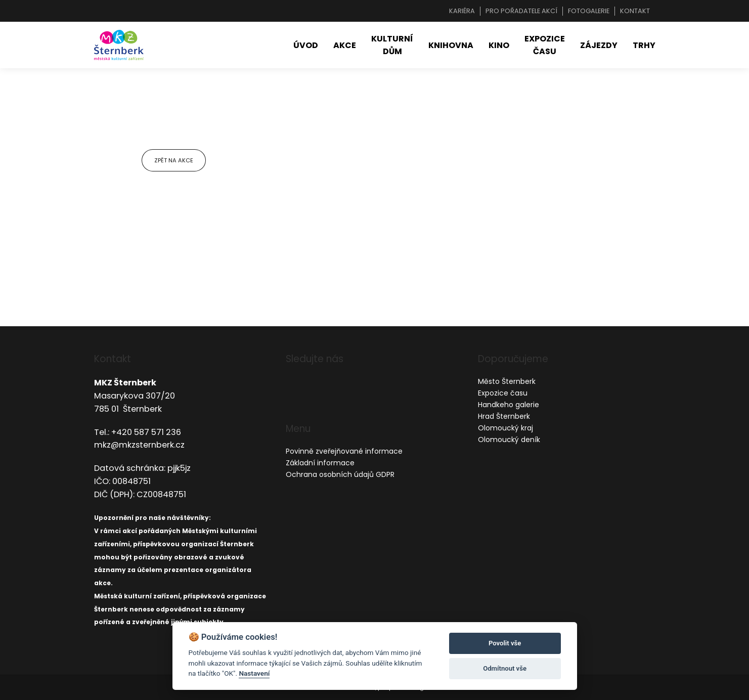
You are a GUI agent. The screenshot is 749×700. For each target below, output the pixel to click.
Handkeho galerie (509, 405)
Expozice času (545, 45)
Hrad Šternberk (504, 416)
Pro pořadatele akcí (521, 11)
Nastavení (254, 673)
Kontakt (635, 11)
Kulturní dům (392, 45)
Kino (499, 45)
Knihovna (451, 45)
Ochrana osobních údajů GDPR (340, 474)
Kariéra (462, 11)
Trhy (644, 45)
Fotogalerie (589, 11)
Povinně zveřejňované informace (344, 451)
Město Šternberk (507, 381)
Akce (345, 45)
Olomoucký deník (509, 440)
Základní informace (320, 463)
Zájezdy (599, 45)
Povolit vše (505, 643)
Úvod (306, 45)
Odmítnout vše (505, 668)
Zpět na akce (174, 160)
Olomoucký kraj (505, 428)
